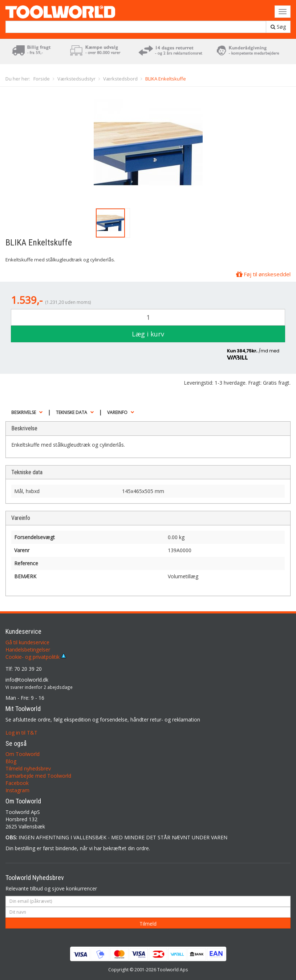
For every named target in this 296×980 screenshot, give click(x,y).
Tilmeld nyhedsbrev (28, 768)
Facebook (17, 783)
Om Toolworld (23, 754)
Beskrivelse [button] (24, 412)
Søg (278, 27)
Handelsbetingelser (28, 650)
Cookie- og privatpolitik (36, 657)
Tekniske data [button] (72, 412)
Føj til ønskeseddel (263, 274)
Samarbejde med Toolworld (38, 776)
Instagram (17, 790)
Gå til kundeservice (27, 642)
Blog (11, 761)
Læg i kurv (148, 334)
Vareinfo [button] (117, 412)
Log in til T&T (21, 733)
